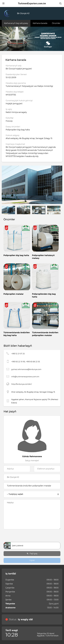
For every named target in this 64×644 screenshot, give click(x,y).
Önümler (56, 23)
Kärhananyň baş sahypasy (16, 23)
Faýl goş (32, 554)
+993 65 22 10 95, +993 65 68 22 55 (26, 362)
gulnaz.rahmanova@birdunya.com (26, 369)
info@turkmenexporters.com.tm (25, 377)
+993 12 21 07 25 (18, 354)
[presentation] (32, 536)
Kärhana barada (40, 23)
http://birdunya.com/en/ (21, 384)
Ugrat (32, 560)
